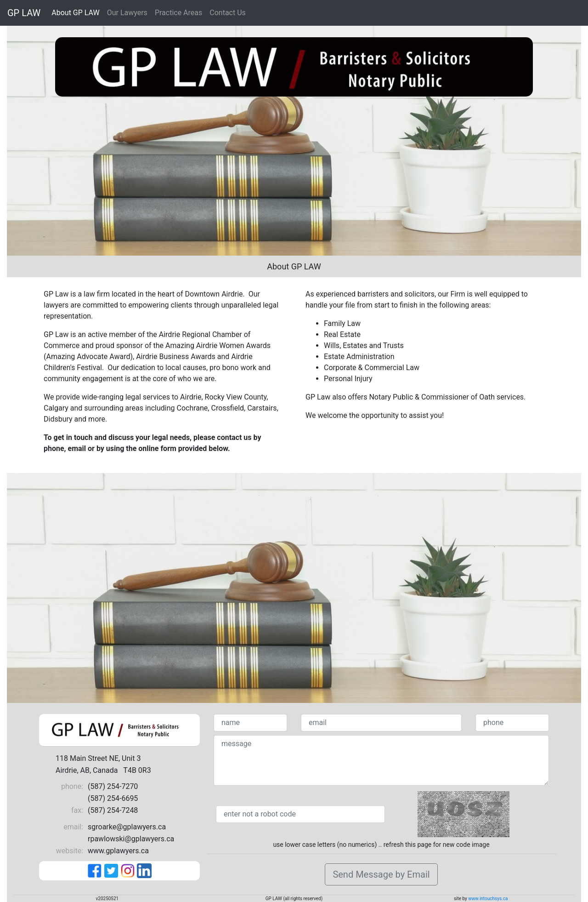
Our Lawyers (127, 13)
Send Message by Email (381, 874)
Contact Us (228, 13)
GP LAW (24, 13)
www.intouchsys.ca (488, 899)
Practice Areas (178, 13)
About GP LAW (75, 13)
